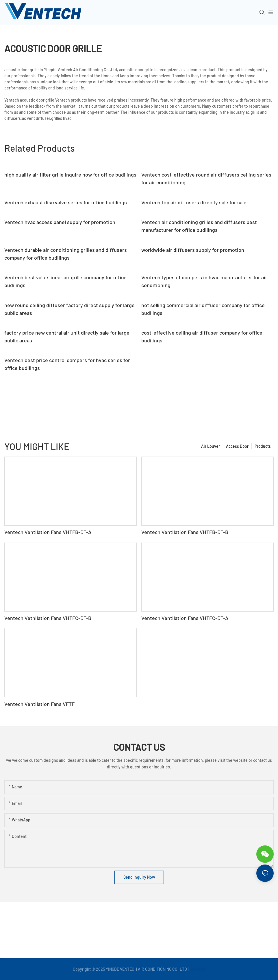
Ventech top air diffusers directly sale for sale (194, 202)
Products (263, 446)
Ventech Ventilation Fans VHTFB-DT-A (48, 532)
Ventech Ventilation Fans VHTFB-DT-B (185, 532)
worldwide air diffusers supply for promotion (193, 250)
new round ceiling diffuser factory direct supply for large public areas (69, 309)
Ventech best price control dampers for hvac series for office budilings (67, 364)
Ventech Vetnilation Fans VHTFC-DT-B (48, 618)
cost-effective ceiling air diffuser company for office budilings (202, 336)
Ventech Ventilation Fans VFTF (39, 704)
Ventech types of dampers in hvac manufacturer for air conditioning (204, 281)
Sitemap (198, 969)
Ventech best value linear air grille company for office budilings (65, 281)
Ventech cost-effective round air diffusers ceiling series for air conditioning (206, 178)
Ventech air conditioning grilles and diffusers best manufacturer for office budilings (199, 226)
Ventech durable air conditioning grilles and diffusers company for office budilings (66, 254)
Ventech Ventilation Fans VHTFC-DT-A (185, 618)
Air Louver (211, 446)
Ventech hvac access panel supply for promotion (60, 222)
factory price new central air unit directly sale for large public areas (67, 336)
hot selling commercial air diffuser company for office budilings (203, 309)
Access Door (237, 446)
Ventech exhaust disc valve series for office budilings (66, 202)
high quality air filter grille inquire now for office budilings (70, 175)
